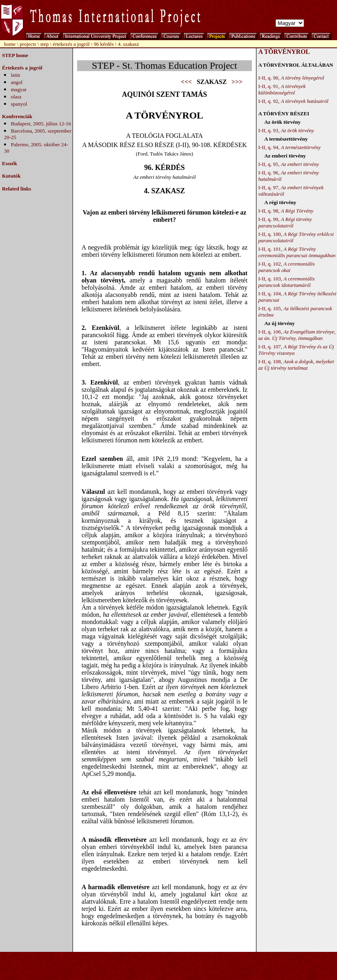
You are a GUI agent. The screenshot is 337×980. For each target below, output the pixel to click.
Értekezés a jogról (22, 68)
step (44, 44)
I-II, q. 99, (285, 222)
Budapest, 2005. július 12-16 (41, 124)
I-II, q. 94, (289, 147)
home (10, 44)
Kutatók (11, 176)
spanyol (19, 104)
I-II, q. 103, (286, 282)
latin (15, 75)
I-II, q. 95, (289, 164)
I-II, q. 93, (286, 130)
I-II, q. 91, (282, 89)
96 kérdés (104, 44)
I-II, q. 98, (286, 211)
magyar (19, 89)
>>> (237, 82)
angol (17, 82)
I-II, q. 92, (293, 101)
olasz (16, 97)
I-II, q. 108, (296, 365)
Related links (17, 189)
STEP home (15, 55)
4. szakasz (128, 44)
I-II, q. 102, (286, 267)
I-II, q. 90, (291, 78)
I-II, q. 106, (297, 335)
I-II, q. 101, (297, 252)
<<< (186, 82)
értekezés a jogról (71, 44)
